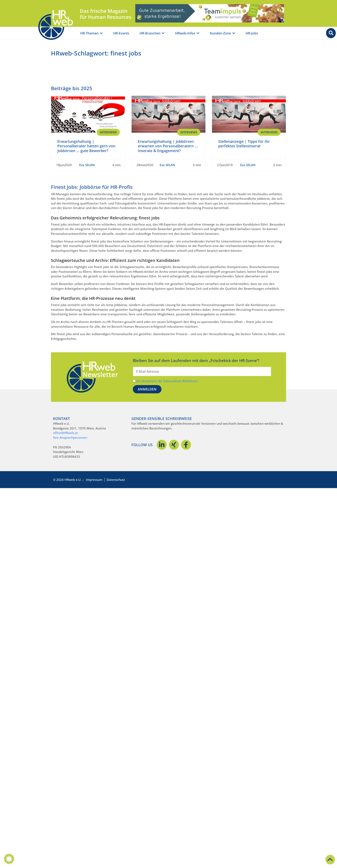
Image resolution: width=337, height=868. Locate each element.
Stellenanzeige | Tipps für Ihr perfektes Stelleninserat (244, 144)
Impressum (94, 480)
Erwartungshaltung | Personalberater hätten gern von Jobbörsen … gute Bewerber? (86, 146)
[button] (9, 859)
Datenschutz (116, 480)
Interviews (108, 132)
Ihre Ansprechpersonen (70, 438)
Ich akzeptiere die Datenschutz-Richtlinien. (167, 381)
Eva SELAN (87, 165)
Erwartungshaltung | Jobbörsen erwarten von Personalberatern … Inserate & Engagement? (168, 146)
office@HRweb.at (65, 433)
